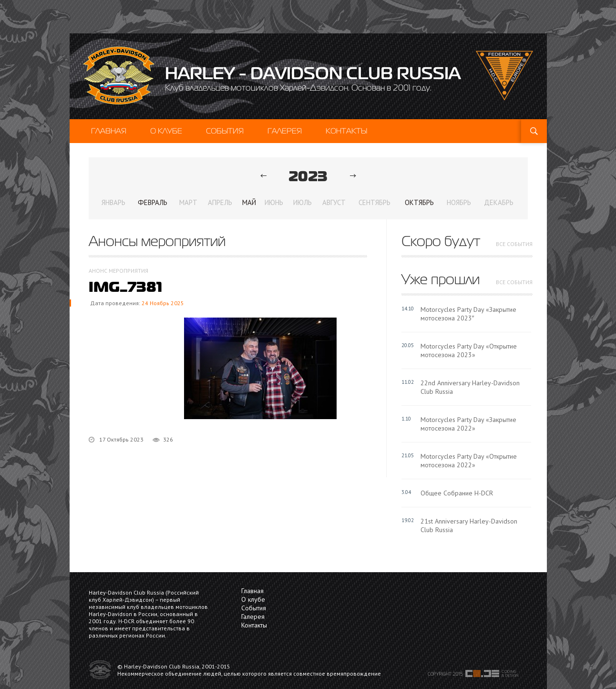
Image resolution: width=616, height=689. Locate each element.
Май (249, 202)
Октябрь (419, 202)
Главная (109, 131)
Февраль (153, 202)
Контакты (346, 131)
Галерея (285, 131)
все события (514, 244)
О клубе (166, 131)
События (225, 131)
